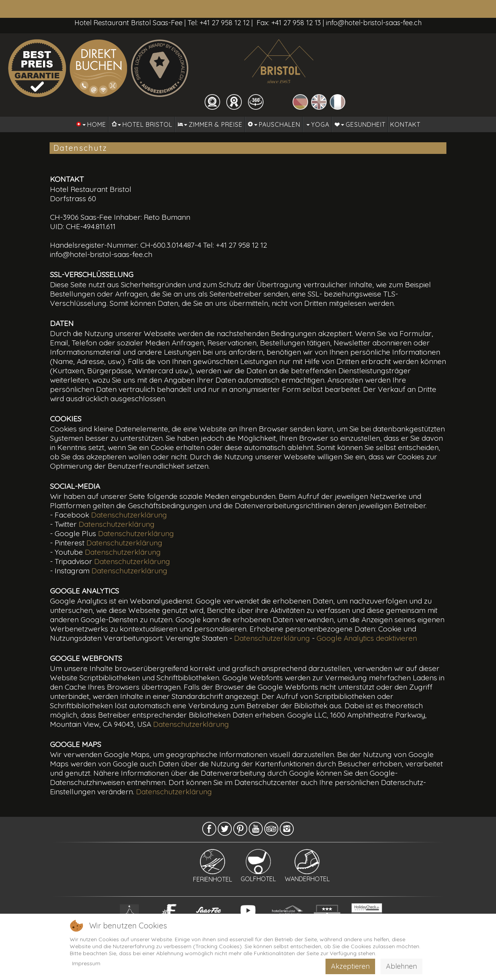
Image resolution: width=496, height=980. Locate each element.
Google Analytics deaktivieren (367, 638)
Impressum (86, 963)
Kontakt (405, 124)
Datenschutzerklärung (129, 515)
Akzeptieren (350, 966)
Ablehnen (401, 966)
